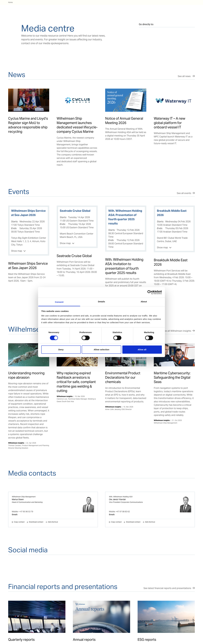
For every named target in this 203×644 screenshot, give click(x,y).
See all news (184, 76)
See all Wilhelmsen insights (177, 331)
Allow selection (102, 350)
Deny (61, 350)
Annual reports (84, 640)
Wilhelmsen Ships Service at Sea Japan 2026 (28, 266)
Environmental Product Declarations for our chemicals (123, 377)
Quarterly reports (21, 640)
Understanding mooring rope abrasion (26, 375)
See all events (184, 193)
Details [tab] (101, 301)
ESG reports (147, 640)
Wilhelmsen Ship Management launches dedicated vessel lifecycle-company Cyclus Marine (77, 125)
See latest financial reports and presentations (167, 588)
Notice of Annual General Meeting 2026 (124, 121)
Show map (17, 251)
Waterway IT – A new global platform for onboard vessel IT (170, 123)
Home (10, 2)
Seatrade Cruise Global (74, 256)
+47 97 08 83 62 (123, 512)
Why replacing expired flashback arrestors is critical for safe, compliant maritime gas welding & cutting (76, 382)
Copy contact (19, 522)
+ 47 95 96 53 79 (26, 512)
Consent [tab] (59, 302)
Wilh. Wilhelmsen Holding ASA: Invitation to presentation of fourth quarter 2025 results (124, 266)
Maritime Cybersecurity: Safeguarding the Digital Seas (172, 377)
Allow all (142, 350)
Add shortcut (53, 522)
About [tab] (144, 301)
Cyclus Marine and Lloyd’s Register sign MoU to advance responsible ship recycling (28, 125)
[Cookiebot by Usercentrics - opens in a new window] (150, 292)
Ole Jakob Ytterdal (117, 499)
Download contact (36, 522)
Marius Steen (18, 499)
